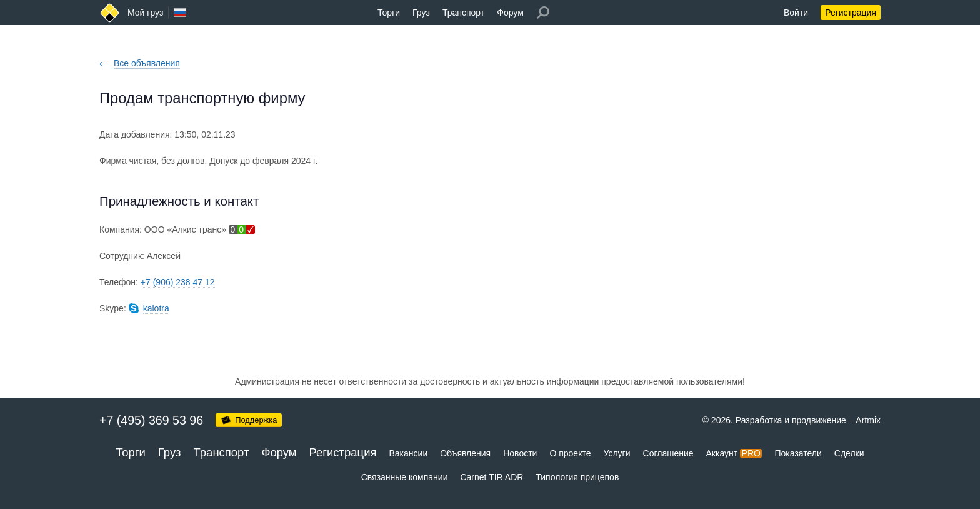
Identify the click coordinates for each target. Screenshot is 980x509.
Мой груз (145, 13)
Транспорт (463, 13)
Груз (421, 13)
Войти (796, 13)
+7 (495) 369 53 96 (151, 420)
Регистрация (851, 13)
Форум (510, 13)
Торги (389, 13)
